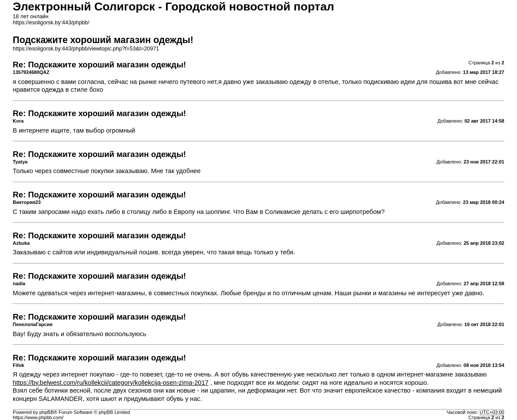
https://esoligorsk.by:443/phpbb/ (51, 23)
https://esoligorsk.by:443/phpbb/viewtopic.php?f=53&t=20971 (86, 49)
